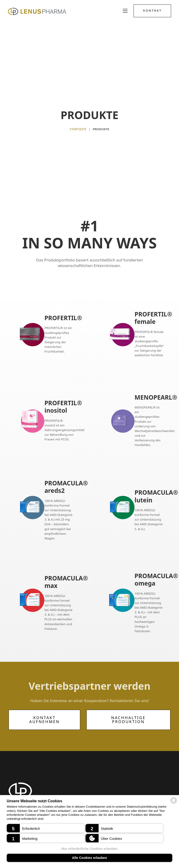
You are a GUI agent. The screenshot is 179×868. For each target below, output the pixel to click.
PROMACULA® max (66, 582)
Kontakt (152, 11)
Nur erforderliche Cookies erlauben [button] (90, 849)
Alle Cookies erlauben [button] (89, 858)
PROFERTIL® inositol (63, 407)
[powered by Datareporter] (174, 803)
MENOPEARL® (156, 397)
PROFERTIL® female (153, 318)
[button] (46, 828)
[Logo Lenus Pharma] (38, 11)
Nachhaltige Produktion (128, 720)
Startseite (78, 129)
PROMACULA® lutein (156, 496)
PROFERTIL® (63, 318)
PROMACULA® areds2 (66, 487)
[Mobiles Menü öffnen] (124, 11)
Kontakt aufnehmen (44, 720)
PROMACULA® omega (156, 580)
